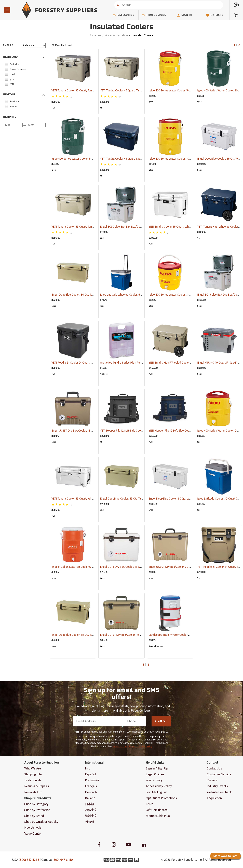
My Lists (215, 15)
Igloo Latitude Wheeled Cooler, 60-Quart (129, 295)
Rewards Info (33, 792)
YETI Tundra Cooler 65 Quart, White (78, 499)
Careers (212, 780)
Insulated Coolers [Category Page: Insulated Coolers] (122, 27)
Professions (154, 15)
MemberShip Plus (158, 816)
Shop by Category (36, 804)
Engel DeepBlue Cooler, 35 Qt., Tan (77, 635)
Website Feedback (219, 792)
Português (92, 780)
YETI (53, 108)
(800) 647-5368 (29, 860)
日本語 (90, 804)
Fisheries (96, 35)
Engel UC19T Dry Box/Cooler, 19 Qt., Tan (129, 635)
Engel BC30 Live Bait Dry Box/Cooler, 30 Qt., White (135, 227)
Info (88, 768)
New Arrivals (33, 828)
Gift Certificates (157, 810)
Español (90, 774)
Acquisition (214, 798)
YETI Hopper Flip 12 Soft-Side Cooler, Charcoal (133, 431)
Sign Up (161, 721)
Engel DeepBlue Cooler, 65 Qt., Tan (126, 499)
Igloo (151, 102)
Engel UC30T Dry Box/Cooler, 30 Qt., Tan (178, 567)
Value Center (33, 833)
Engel (200, 170)
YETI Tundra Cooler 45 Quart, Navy (126, 159)
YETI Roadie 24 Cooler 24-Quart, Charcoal (81, 363)
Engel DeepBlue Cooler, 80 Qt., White (176, 499)
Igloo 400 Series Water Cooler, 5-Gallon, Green (84, 159)
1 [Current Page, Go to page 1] (234, 45)
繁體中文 (91, 816)
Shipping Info (33, 774)
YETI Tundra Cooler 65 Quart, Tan (76, 227)
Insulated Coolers (142, 35)
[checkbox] (6, 64)
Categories (124, 15)
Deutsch (91, 792)
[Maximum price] (36, 125)
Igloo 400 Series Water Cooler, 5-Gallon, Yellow (182, 91)
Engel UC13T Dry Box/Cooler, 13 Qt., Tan (80, 431)
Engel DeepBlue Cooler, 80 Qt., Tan (77, 295)
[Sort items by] (34, 45)
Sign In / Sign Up (157, 768)
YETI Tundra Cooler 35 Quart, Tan (76, 91)
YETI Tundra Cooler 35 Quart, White (175, 227)
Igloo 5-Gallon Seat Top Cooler (75, 567)
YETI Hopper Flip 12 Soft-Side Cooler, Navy (179, 431)
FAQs (150, 804)
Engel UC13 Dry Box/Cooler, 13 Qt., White (130, 567)
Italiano (90, 798)
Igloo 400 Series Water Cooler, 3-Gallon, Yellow (182, 295)
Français (91, 786)
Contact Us (214, 768)
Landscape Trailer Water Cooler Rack (176, 635)
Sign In (184, 15)
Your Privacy (154, 780)
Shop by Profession (37, 810)
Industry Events (217, 786)
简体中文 (91, 810)
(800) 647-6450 (63, 860)
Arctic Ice (104, 374)
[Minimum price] (13, 125)
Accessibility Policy (159, 786)
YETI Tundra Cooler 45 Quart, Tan (125, 91)
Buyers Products (156, 646)
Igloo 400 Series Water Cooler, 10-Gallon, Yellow (182, 159)
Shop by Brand (34, 816)
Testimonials (33, 780)
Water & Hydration (116, 35)
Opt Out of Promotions (161, 798)
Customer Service (219, 774)
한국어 (90, 822)
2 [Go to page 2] (239, 45)
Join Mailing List (157, 792)
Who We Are (33, 768)
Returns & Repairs (37, 786)
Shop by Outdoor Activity (41, 822)
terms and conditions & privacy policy (132, 747)
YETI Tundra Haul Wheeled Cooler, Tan (177, 363)
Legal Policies (155, 774)
